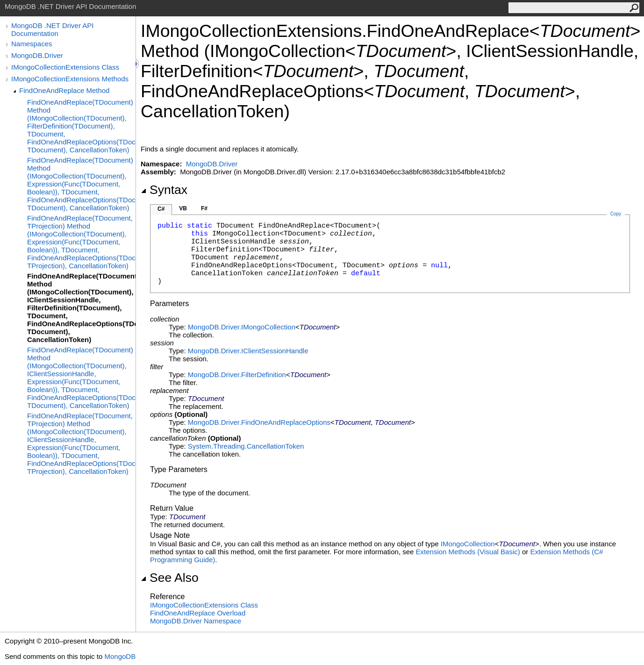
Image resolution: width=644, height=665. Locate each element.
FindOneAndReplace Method (64, 90)
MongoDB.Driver (37, 55)
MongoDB (120, 656)
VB (183, 208)
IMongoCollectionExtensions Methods (70, 79)
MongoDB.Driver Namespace (196, 621)
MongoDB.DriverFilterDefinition (237, 375)
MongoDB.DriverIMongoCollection (242, 327)
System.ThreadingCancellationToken (246, 446)
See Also (170, 578)
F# (204, 208)
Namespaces (32, 44)
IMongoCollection (468, 544)
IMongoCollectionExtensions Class (65, 67)
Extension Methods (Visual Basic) (468, 552)
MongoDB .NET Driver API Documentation (52, 29)
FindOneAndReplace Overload (198, 613)
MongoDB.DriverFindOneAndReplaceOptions (259, 422)
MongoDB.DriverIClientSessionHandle (248, 351)
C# (161, 209)
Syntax (164, 190)
